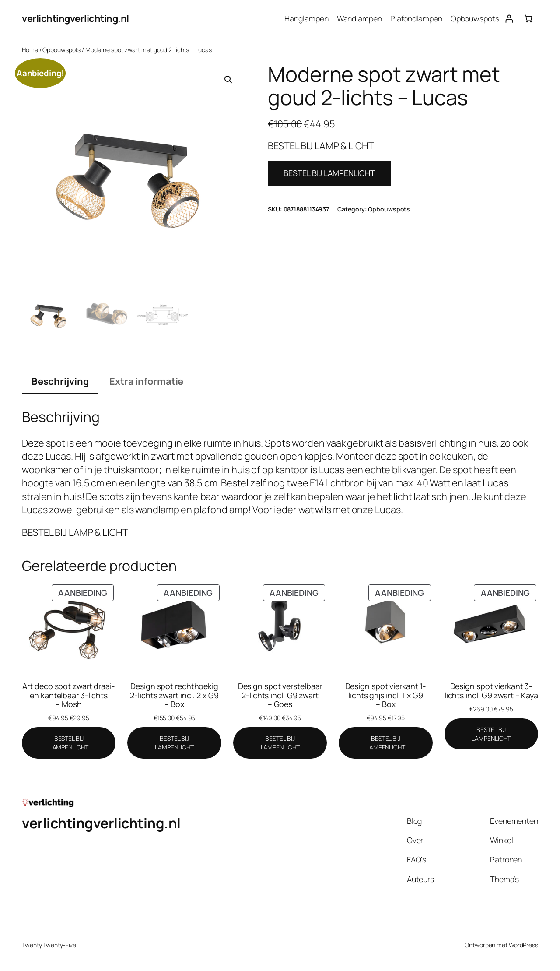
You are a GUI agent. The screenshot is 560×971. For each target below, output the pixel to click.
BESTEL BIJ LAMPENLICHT (329, 173)
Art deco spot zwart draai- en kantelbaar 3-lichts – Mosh (68, 695)
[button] (228, 80)
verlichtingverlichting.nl (75, 18)
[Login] (509, 19)
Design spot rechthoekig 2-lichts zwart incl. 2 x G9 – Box (174, 695)
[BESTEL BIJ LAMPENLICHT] (69, 743)
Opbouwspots (61, 50)
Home (30, 50)
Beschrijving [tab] (60, 381)
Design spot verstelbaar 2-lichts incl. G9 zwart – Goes (280, 695)
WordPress (523, 945)
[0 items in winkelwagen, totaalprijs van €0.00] (528, 19)
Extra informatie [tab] (146, 381)
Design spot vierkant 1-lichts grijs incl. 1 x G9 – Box (386, 695)
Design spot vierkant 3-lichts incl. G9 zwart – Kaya (491, 690)
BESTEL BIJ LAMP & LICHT (75, 532)
